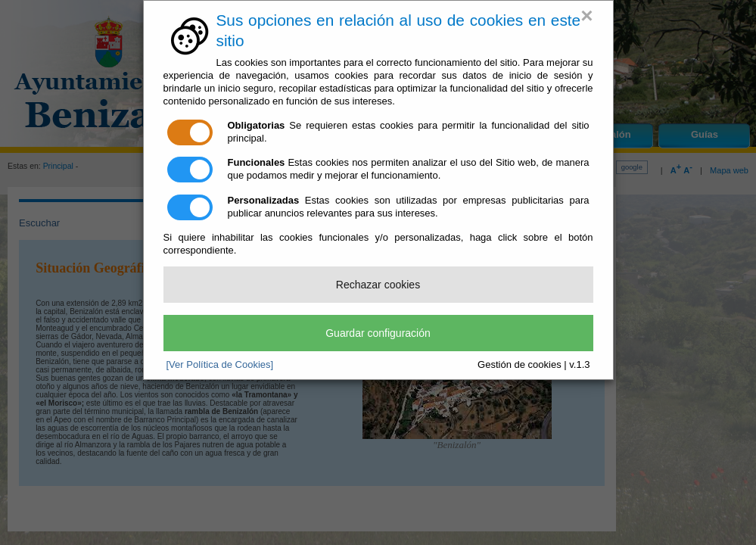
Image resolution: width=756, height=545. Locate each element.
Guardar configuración (378, 333)
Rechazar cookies (378, 285)
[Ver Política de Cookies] (220, 364)
